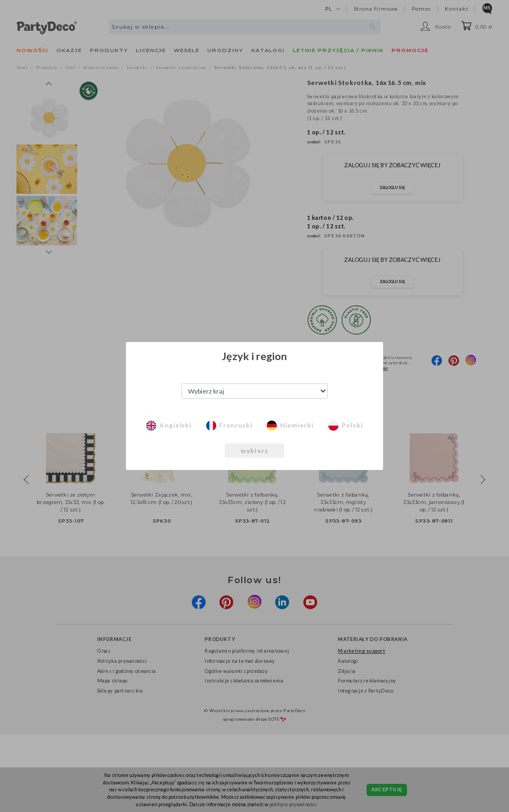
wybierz (254, 451)
